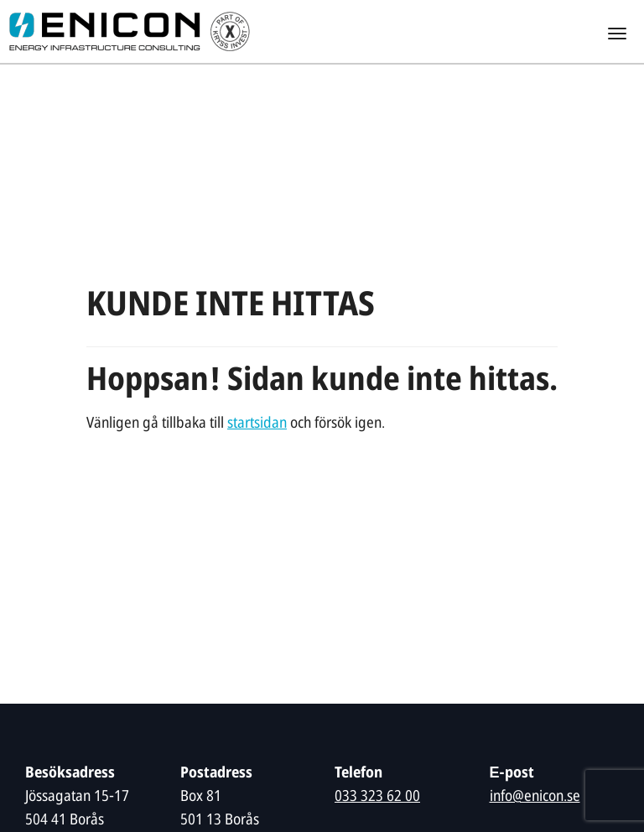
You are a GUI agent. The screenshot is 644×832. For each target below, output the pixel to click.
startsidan (257, 424)
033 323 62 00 (377, 797)
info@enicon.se (535, 797)
